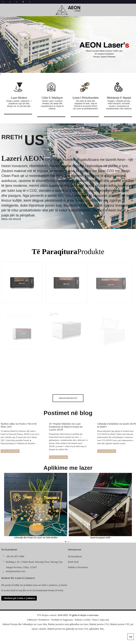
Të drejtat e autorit (48, 615)
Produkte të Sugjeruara (62, 620)
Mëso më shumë (11, 222)
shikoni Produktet (68, 398)
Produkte (68, 252)
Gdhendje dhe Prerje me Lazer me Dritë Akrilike (36, 506)
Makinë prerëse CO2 (99, 624)
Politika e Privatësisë (78, 567)
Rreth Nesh (73, 562)
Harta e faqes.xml (101, 620)
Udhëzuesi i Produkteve (38, 620)
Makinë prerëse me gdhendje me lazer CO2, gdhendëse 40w (75, 629)
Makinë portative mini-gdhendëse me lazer (68, 624)
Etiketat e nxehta (83, 620)
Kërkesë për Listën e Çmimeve (20, 598)
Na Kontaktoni (75, 556)
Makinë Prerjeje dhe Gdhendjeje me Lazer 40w (25, 624)
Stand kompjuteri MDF (100, 506)
